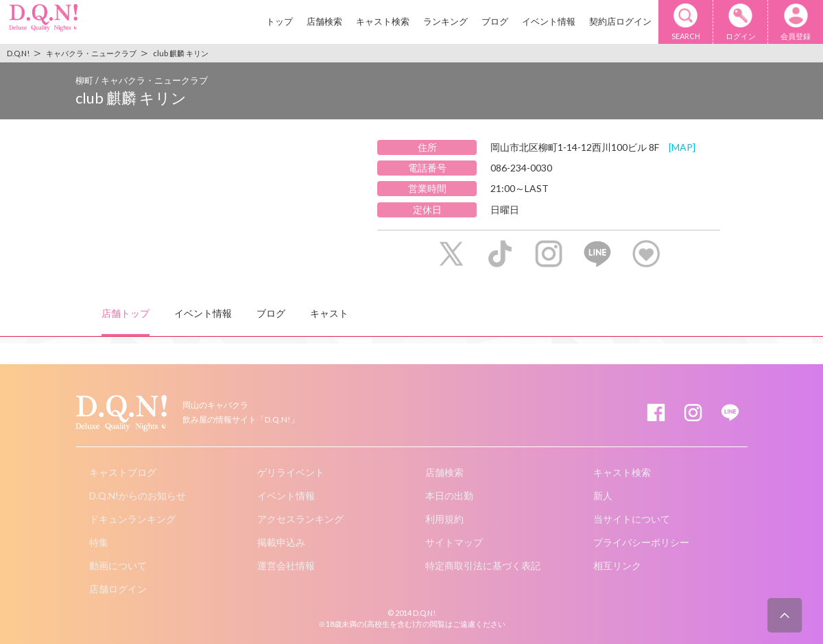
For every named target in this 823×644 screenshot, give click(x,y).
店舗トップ (126, 313)
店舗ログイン (118, 589)
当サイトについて (632, 519)
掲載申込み (281, 542)
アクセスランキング (300, 519)
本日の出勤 (449, 496)
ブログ (495, 21)
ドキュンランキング (132, 519)
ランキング (445, 21)
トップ (279, 21)
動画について (118, 565)
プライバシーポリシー (641, 542)
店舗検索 (324, 21)
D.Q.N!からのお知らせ (138, 496)
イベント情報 (549, 21)
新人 (603, 496)
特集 (99, 542)
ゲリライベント (291, 472)
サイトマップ (454, 542)
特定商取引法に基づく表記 (483, 565)
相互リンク (617, 565)
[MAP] (682, 147)
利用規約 (444, 519)
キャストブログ (123, 472)
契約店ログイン (620, 21)
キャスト (329, 313)
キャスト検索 (383, 21)
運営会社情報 (286, 565)
